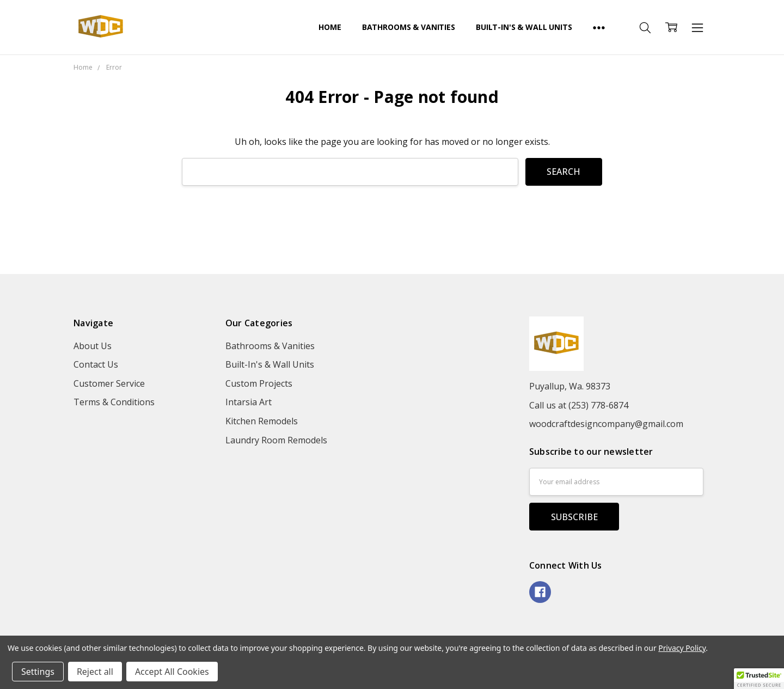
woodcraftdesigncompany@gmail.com (606, 424)
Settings (38, 672)
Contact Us (96, 364)
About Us (93, 346)
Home (330, 27)
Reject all (95, 672)
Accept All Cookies (172, 672)
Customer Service (109, 383)
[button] (759, 679)
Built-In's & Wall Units (524, 27)
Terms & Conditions (114, 402)
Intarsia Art (249, 402)
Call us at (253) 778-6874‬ (579, 405)
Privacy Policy (682, 648)
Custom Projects (259, 383)
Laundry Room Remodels (276, 440)
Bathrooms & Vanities (409, 27)
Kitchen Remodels (262, 421)
